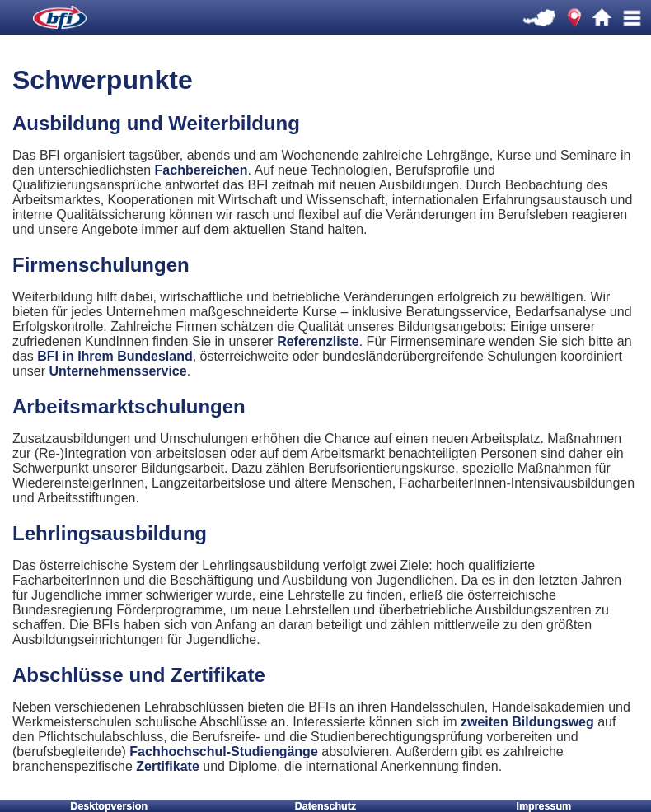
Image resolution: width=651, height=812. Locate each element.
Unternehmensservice (117, 371)
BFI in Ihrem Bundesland (115, 356)
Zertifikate (167, 766)
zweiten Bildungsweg (527, 722)
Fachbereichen (201, 170)
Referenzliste (318, 341)
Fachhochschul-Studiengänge (223, 751)
